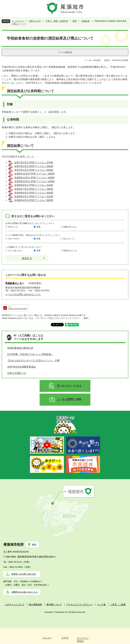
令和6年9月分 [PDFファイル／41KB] (34, 185)
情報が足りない (70, 227)
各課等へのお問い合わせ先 (24, 574)
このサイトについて (14, 605)
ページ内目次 (65, 52)
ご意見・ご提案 (118, 605)
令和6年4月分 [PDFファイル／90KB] (34, 200)
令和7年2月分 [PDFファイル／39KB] (34, 166)
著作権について (54, 605)
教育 (75, 21)
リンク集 (101, 605)
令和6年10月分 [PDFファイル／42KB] (34, 181)
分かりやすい (14, 239)
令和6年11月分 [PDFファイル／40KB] (34, 178)
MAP (34, 545)
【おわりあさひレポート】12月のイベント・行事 (33, 360)
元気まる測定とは (17, 373)
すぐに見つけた (15, 251)
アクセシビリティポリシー (79, 605)
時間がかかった (70, 251)
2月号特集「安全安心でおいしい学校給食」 (30, 354)
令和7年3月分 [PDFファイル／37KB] (34, 162)
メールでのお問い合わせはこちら (23, 294)
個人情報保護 (35, 605)
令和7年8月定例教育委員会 (21, 367)
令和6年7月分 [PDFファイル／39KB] (34, 189)
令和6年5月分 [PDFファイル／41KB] (34, 196)
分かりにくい (69, 239)
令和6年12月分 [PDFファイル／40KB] (34, 174)
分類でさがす (35, 21)
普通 (38, 227)
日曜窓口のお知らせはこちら (25, 592)
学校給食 (85, 21)
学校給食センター (15, 283)
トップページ (18, 21)
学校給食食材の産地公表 (20, 348)
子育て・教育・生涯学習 (57, 21)
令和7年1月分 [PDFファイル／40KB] (34, 170)
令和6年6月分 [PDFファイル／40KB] (34, 193)
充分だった (13, 227)
